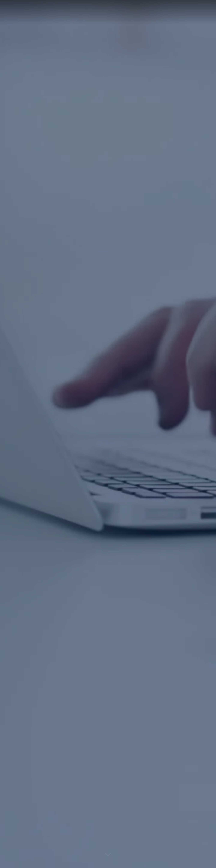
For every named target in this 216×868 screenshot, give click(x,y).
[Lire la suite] (108, 857)
